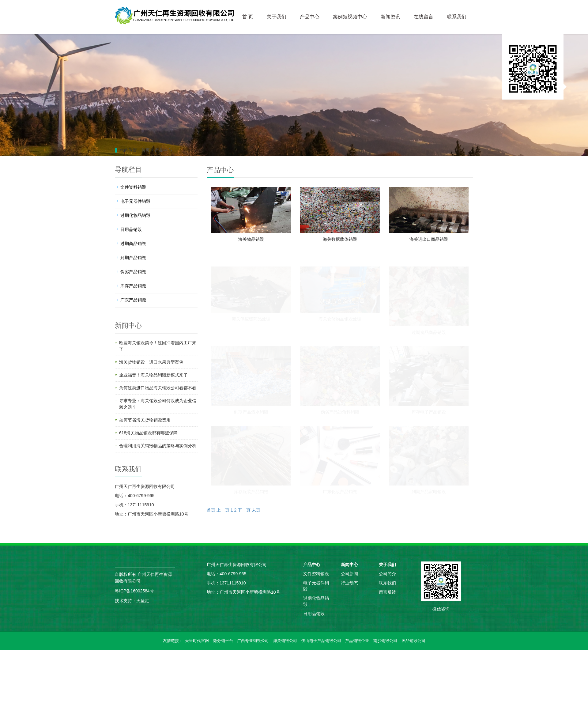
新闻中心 (349, 565)
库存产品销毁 (133, 286)
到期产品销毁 (133, 258)
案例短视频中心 (350, 17)
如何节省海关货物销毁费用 (145, 420)
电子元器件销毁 (135, 201)
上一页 (223, 510)
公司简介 (387, 574)
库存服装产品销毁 (251, 492)
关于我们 (277, 17)
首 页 (248, 17)
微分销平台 (223, 641)
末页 (256, 510)
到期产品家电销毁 (429, 492)
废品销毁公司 (413, 641)
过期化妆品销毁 (135, 215)
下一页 (244, 510)
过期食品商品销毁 (429, 332)
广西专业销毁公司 (253, 641)
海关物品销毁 (251, 239)
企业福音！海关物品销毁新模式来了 (153, 375)
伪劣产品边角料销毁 (340, 412)
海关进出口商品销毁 (429, 239)
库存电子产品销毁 (429, 412)
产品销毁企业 (357, 641)
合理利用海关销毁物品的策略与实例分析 (158, 446)
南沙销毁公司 (385, 641)
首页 (145, 150)
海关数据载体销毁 (340, 239)
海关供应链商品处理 (251, 319)
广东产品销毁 (133, 300)
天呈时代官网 (197, 641)
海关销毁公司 (285, 641)
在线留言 (424, 17)
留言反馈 (387, 592)
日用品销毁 (131, 229)
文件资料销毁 (133, 187)
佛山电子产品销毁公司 (321, 641)
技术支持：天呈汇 (132, 601)
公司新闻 (349, 574)
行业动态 (349, 583)
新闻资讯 (390, 17)
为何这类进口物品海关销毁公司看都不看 (158, 388)
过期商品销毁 (133, 244)
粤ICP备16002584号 (134, 591)
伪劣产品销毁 (133, 272)
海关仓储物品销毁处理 (340, 319)
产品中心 (310, 17)
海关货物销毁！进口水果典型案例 (151, 362)
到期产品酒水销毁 (251, 412)
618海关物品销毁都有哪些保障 (148, 433)
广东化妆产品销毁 (340, 492)
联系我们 (457, 17)
